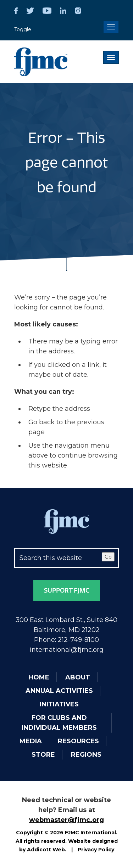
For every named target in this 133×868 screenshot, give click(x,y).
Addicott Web (46, 850)
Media (31, 741)
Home (39, 677)
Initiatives (59, 704)
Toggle (23, 29)
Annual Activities (59, 691)
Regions (86, 755)
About (78, 677)
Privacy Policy (96, 850)
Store (43, 755)
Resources (78, 741)
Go (108, 557)
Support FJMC (67, 590)
